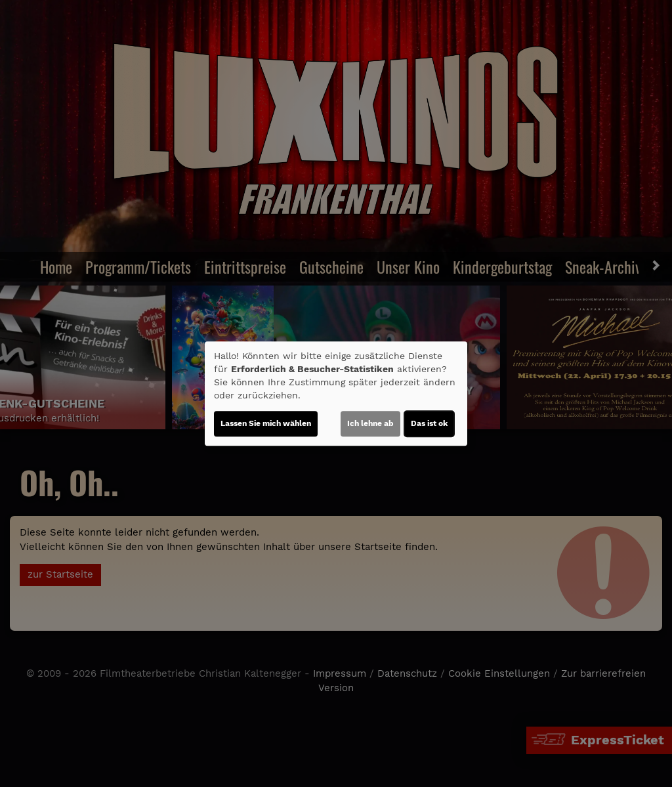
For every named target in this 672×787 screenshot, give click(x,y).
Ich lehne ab (370, 423)
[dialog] (336, 394)
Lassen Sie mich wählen (266, 423)
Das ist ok (429, 423)
